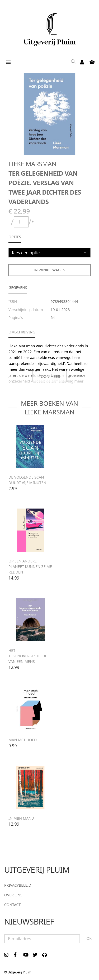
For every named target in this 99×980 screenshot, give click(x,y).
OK (89, 938)
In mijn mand (21, 818)
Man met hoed (23, 740)
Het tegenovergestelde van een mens (28, 656)
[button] (7, 62)
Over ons (13, 895)
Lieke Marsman (32, 164)
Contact (12, 905)
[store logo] (49, 28)
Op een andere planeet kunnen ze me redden (30, 567)
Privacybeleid (18, 885)
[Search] (73, 62)
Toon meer (49, 376)
